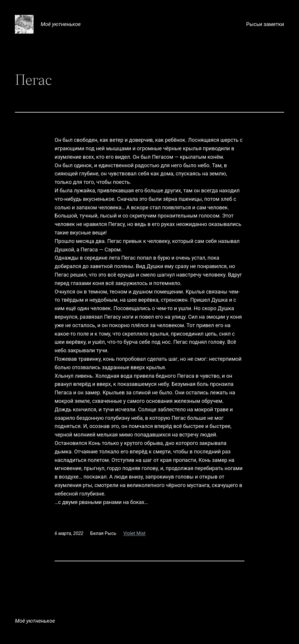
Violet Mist (134, 533)
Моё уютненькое (61, 24)
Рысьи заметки (265, 24)
